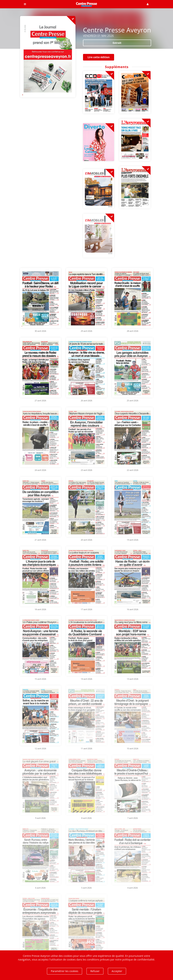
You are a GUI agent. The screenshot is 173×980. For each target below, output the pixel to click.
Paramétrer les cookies (65, 971)
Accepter (117, 971)
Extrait (117, 43)
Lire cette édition (99, 57)
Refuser (95, 971)
